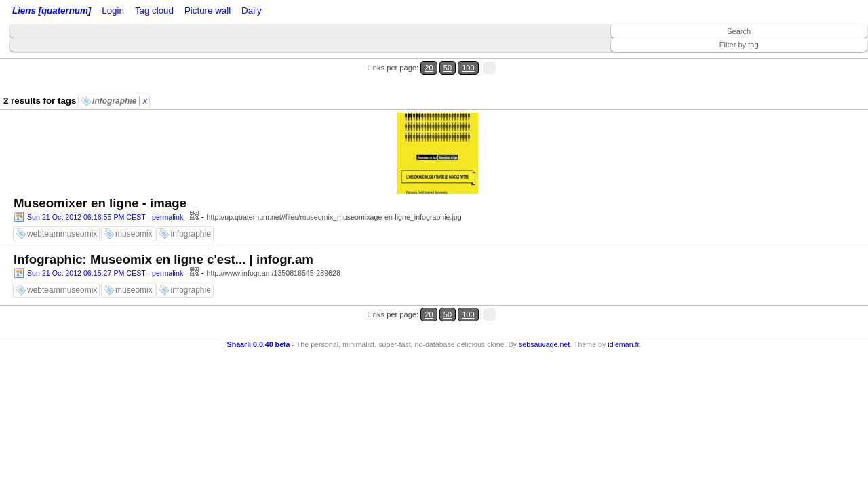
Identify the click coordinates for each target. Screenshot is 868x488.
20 (805, 60)
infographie (120, 77)
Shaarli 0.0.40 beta (259, 250)
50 (818, 60)
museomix (134, 126)
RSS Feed (167, 12)
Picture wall (317, 12)
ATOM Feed (223, 12)
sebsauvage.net (544, 250)
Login (131, 12)
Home (104, 12)
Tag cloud (270, 12)
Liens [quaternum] (48, 12)
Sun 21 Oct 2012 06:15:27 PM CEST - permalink (105, 196)
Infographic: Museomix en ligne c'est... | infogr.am (163, 182)
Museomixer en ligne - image (100, 95)
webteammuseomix (62, 126)
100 (833, 60)
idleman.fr (623, 250)
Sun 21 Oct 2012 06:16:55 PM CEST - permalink (105, 109)
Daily (355, 12)
